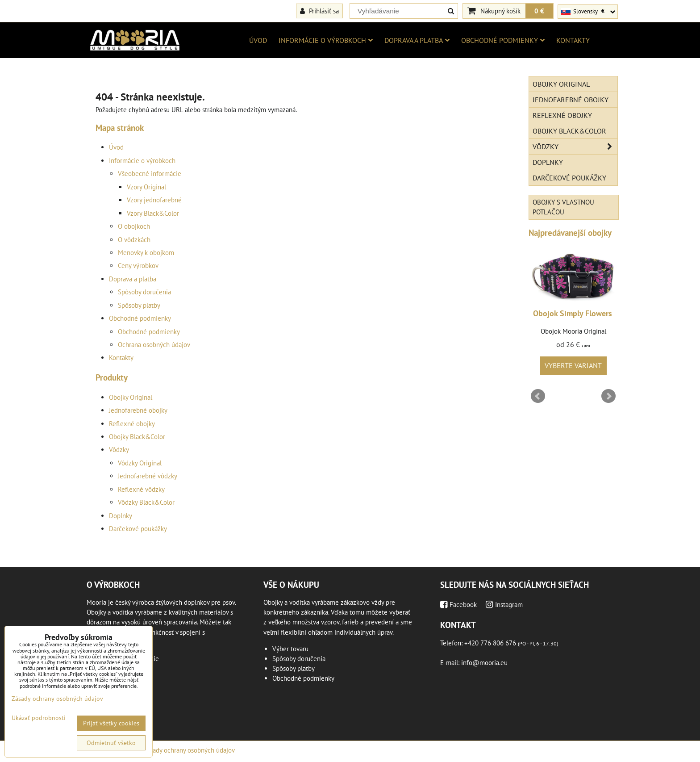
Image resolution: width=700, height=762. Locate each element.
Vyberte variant (573, 365)
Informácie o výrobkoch (326, 40)
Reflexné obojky (132, 424)
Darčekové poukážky (138, 529)
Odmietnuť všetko (111, 743)
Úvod (258, 40)
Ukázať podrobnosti (39, 718)
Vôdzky (119, 450)
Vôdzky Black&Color (146, 502)
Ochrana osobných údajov (154, 345)
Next (608, 396)
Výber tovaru (290, 649)
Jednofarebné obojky (138, 410)
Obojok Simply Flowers (573, 313)
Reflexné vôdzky (141, 489)
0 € (539, 11)
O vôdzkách (134, 240)
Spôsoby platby (139, 305)
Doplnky (121, 516)
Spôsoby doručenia (144, 292)
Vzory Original (146, 187)
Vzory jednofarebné (154, 200)
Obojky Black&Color (137, 437)
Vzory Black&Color (153, 213)
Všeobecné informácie (150, 174)
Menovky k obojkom (146, 253)
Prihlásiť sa (319, 11)
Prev (538, 396)
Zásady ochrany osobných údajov (189, 750)
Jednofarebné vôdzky (148, 476)
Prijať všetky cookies (111, 723)
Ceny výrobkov (138, 266)
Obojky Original (131, 397)
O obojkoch (134, 226)
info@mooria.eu (484, 663)
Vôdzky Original (140, 463)
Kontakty (573, 40)
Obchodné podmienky (503, 40)
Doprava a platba (417, 40)
